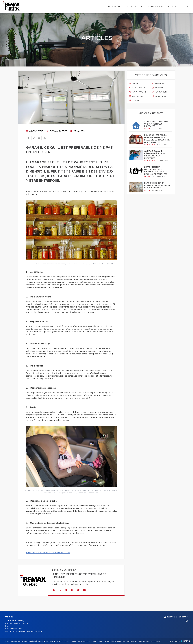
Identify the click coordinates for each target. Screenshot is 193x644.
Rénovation (159, 92)
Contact (173, 7)
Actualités (136, 96)
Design (134, 100)
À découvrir (35, 131)
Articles (131, 7)
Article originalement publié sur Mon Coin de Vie (48, 553)
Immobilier (158, 88)
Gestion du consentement (150, 641)
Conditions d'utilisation (127, 641)
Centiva (185, 641)
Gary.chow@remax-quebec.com (27, 631)
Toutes (134, 84)
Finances (158, 84)
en (186, 7)
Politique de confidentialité (104, 641)
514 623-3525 (16, 629)
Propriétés (115, 7)
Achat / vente (138, 92)
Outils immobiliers (153, 7)
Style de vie (159, 96)
